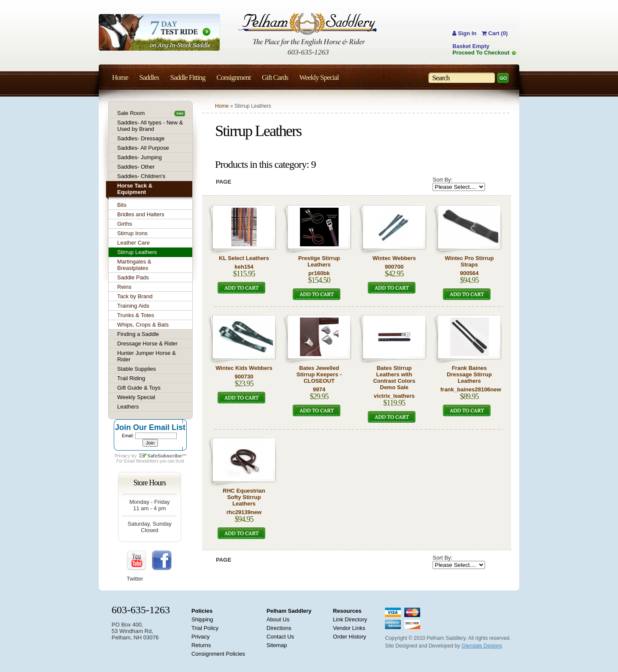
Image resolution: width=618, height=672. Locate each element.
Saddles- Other (136, 167)
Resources (347, 611)
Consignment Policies (218, 654)
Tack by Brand (135, 296)
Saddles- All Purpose (143, 148)
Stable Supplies (136, 369)
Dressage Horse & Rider (147, 344)
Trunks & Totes (136, 315)
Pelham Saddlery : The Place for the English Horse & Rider (307, 29)
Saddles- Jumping (139, 157)
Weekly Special (136, 397)
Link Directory (350, 619)
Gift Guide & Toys (139, 388)
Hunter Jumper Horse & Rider (147, 356)
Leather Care (133, 243)
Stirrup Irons (132, 233)
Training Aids (133, 306)
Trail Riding (131, 378)
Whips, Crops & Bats (143, 325)
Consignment (233, 77)
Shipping (202, 619)
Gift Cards (275, 77)
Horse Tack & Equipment (135, 189)
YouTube (137, 561)
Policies (202, 611)
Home (222, 106)
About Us (278, 619)
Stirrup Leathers (137, 252)
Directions (279, 628)
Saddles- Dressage (141, 138)
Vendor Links (349, 628)
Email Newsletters (141, 461)
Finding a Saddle (138, 334)
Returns (201, 645)
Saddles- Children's (141, 176)
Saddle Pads (133, 277)
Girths (125, 224)
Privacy (201, 637)
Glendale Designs (482, 646)
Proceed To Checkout (481, 53)
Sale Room (131, 113)
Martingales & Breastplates (134, 265)
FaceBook (162, 561)
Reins (124, 287)
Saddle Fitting (188, 77)
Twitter (135, 579)
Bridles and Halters (141, 214)
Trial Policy (205, 628)
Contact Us (280, 637)
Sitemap (277, 645)
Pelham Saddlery (289, 611)
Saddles (149, 77)
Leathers (128, 407)
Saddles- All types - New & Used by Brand (150, 126)
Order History (350, 637)
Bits (122, 205)
